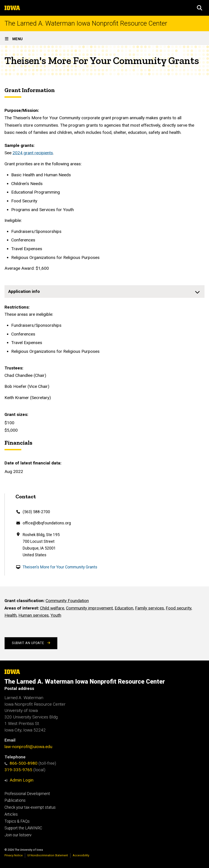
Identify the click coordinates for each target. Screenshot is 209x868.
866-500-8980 (21, 763)
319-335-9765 (18, 770)
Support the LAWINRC (23, 828)
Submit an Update (31, 643)
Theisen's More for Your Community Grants (60, 567)
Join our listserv (18, 835)
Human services (34, 615)
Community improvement (89, 608)
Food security (179, 608)
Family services (149, 608)
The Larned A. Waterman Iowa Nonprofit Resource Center (86, 23)
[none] (104, 292)
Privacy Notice (14, 855)
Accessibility (81, 855)
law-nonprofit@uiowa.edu (28, 747)
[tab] (104, 292)
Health (11, 615)
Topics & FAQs (17, 821)
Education (124, 608)
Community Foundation (67, 601)
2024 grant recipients (33, 153)
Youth (56, 615)
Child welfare (52, 608)
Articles (11, 814)
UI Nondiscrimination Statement (48, 855)
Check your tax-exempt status (30, 807)
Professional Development (27, 794)
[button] (200, 8)
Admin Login (22, 780)
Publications (15, 800)
